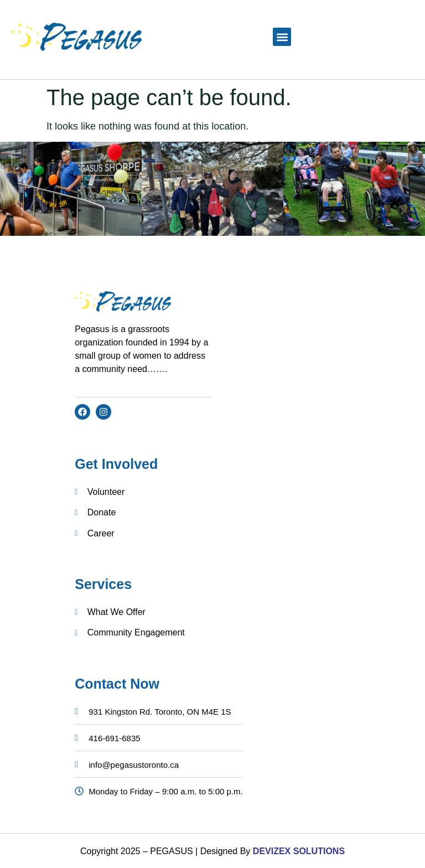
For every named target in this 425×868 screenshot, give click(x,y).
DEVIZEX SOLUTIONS (297, 851)
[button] (282, 37)
